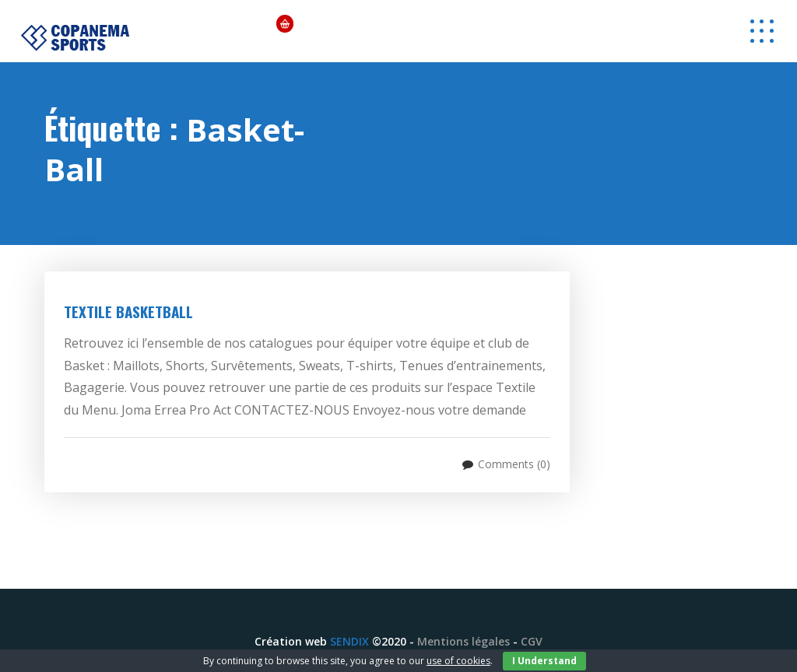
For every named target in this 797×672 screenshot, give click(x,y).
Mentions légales (463, 641)
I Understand (544, 661)
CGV (532, 641)
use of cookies (458, 661)
